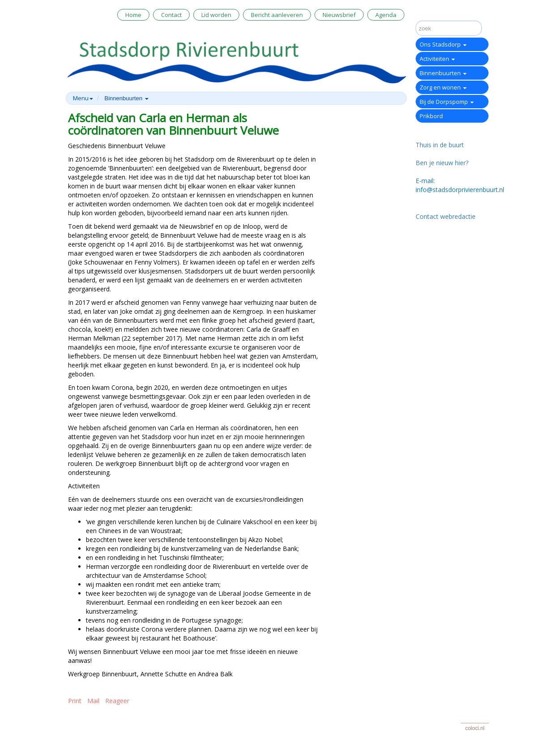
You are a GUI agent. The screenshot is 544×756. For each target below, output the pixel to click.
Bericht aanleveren (277, 15)
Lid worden (216, 15)
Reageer (117, 701)
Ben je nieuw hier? (442, 163)
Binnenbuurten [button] (127, 98)
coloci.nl (475, 728)
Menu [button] (83, 98)
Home (133, 15)
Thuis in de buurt (440, 145)
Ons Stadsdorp (443, 44)
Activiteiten (437, 59)
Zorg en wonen (443, 87)
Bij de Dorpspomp (447, 102)
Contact (171, 15)
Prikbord (431, 116)
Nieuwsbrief (339, 15)
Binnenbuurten (443, 73)
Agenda (386, 15)
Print (75, 701)
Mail (93, 701)
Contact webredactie (446, 216)
